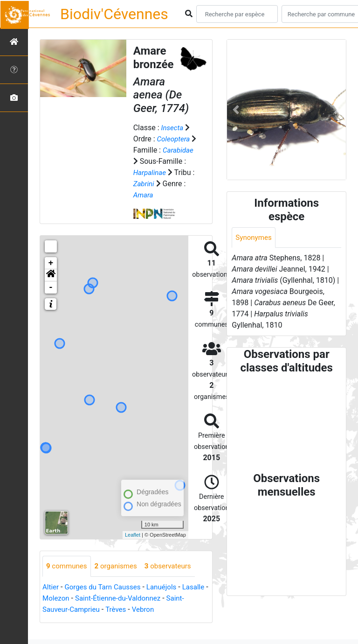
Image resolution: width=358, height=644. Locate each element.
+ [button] (51, 274)
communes (68, 577)
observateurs (174, 577)
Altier (51, 598)
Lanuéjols (168, 598)
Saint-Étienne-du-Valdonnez (152, 610)
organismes (120, 577)
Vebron (168, 621)
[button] (51, 287)
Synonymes (255, 238)
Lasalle (54, 610)
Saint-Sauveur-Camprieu (82, 621)
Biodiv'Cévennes (114, 14)
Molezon (86, 610)
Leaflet (133, 546)
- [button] (51, 299)
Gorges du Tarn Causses (106, 598)
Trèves (139, 621)
